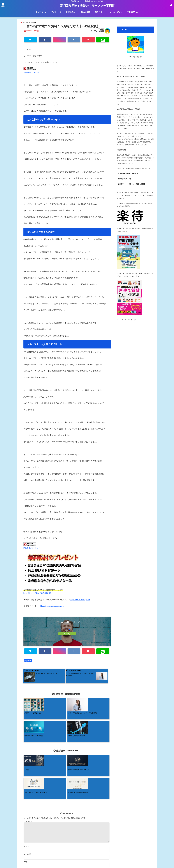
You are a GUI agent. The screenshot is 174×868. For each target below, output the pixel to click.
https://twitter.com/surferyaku (52, 609)
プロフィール (56, 12)
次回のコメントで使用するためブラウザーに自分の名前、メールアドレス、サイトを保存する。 (59, 829)
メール (28, 811)
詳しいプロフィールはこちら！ (127, 322)
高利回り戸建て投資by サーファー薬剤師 (87, 6)
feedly (67, 637)
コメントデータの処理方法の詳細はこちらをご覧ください (44, 843)
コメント (28, 778)
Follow (67, 632)
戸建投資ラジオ (133, 12)
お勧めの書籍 (85, 12)
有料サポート (100, 12)
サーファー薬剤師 (97, 33)
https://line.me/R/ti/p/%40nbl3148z (38, 596)
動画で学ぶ (70, 12)
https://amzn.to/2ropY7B (80, 602)
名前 (27, 803)
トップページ (41, 12)
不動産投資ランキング (32, 75)
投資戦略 (28, 664)
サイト (26, 818)
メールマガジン (116, 12)
